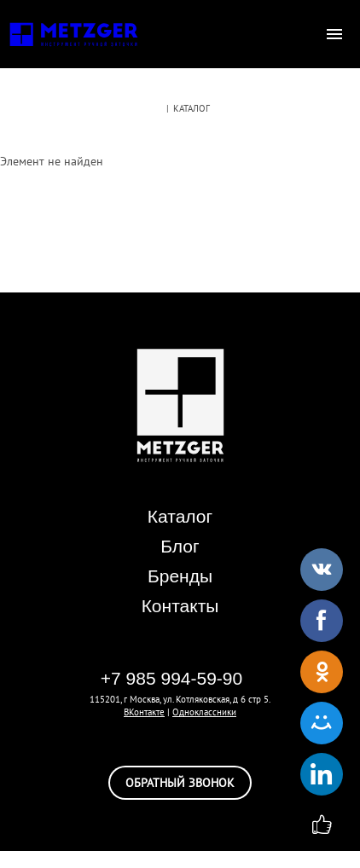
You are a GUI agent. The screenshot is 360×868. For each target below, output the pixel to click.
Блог (180, 546)
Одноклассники (204, 712)
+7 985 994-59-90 (171, 678)
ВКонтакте (144, 712)
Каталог (180, 516)
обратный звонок (180, 783)
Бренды (180, 576)
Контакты (180, 606)
